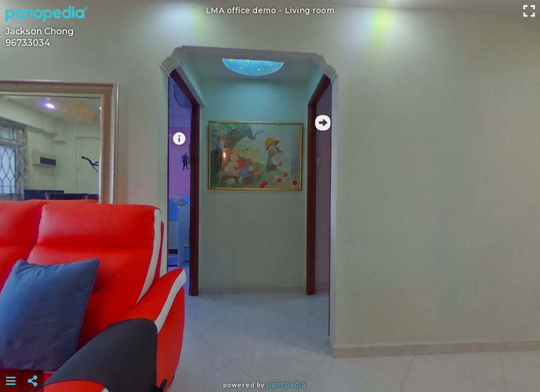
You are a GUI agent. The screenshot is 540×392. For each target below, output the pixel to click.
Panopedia (286, 385)
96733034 (28, 43)
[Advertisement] (270, 354)
